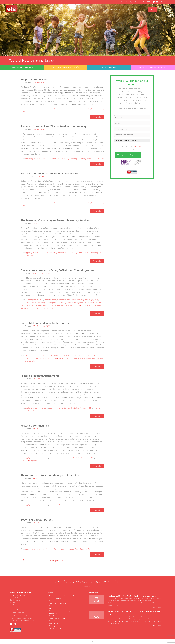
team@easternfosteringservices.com (23, 615)
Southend (24, 361)
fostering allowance (28, 303)
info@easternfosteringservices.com (22, 620)
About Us (142, 10)
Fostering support (56, 601)
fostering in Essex (79, 303)
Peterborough (98, 358)
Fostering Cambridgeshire (72, 109)
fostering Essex (90, 109)
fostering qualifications (44, 305)
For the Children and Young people (62, 611)
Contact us (53, 613)
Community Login (114, 10)
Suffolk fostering (46, 308)
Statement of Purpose (57, 618)
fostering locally (40, 358)
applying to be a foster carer (37, 253)
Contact (152, 10)
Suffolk (36, 308)
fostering (65, 159)
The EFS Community (57, 628)
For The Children (166, 2)
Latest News (130, 10)
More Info (97, 117)
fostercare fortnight (53, 109)
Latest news (54, 616)
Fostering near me (56, 606)
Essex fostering (50, 300)
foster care (61, 300)
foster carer (71, 300)
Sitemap (52, 626)
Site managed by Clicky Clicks (87, 642)
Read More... (158, 607)
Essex (41, 300)
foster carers (71, 355)
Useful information (56, 621)
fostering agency (91, 300)
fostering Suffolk (27, 255)
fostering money (27, 305)
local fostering (87, 305)
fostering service (60, 305)
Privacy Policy (137, 146)
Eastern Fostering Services (130, 2)
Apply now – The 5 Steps (86, 10)
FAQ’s (102, 10)
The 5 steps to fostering (58, 603)
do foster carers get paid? (49, 355)
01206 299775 (146, 2)
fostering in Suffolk (94, 303)
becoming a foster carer (35, 109)
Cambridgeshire (32, 300)
